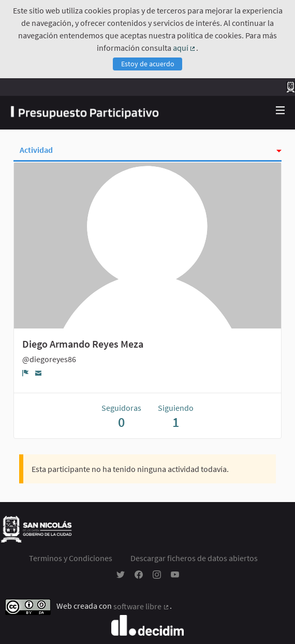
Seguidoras (121, 416)
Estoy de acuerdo (148, 64)
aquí (185, 48)
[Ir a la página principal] (85, 113)
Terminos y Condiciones (71, 558)
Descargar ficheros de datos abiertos (194, 558)
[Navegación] (281, 111)
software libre (142, 606)
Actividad (36, 150)
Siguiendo (176, 416)
